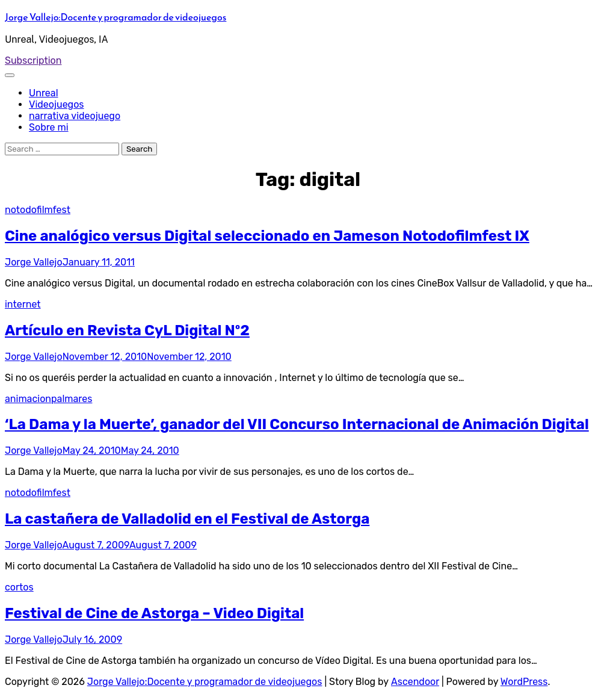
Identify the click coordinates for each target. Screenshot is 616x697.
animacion (28, 399)
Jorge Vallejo (34, 262)
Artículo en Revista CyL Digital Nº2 (127, 330)
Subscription (33, 60)
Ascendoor (415, 682)
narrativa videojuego (75, 116)
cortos (19, 587)
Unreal (44, 93)
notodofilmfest (38, 210)
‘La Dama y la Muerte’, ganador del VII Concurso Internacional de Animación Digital (297, 424)
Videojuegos (57, 104)
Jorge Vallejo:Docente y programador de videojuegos (115, 17)
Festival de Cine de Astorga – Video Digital (154, 613)
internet (23, 304)
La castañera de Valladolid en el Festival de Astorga (187, 519)
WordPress (524, 682)
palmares (72, 399)
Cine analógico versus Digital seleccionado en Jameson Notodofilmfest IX (267, 236)
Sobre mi (49, 127)
